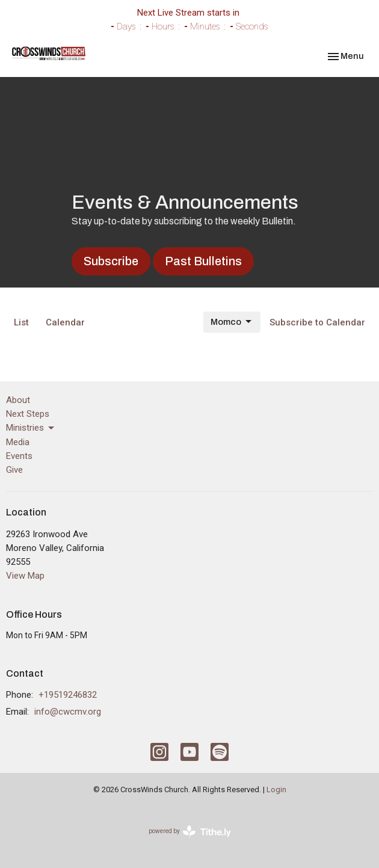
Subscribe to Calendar (317, 322)
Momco (232, 322)
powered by (190, 832)
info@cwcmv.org (68, 712)
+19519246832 (68, 695)
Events (19, 456)
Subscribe (111, 261)
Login (276, 790)
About (18, 400)
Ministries (31, 428)
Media (18, 442)
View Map (25, 576)
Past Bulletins (203, 261)
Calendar (65, 322)
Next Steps (28, 414)
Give (14, 470)
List (21, 322)
